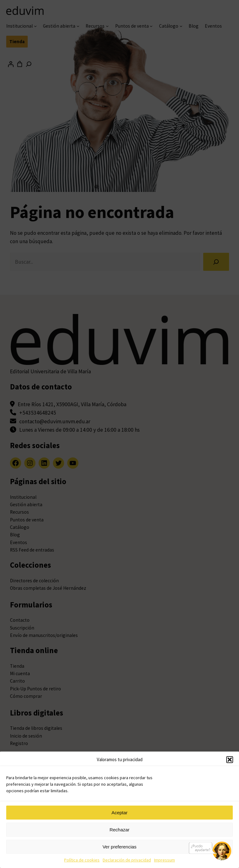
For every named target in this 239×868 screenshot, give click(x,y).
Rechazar (119, 830)
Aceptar (119, 813)
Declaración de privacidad (127, 860)
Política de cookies (82, 860)
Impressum (164, 860)
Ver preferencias (119, 847)
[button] (230, 760)
